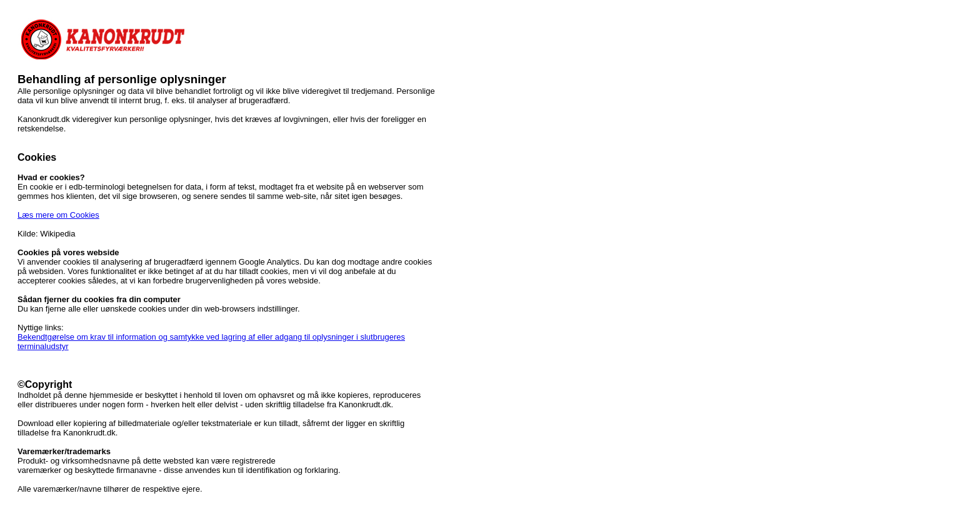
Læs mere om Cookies (58, 215)
